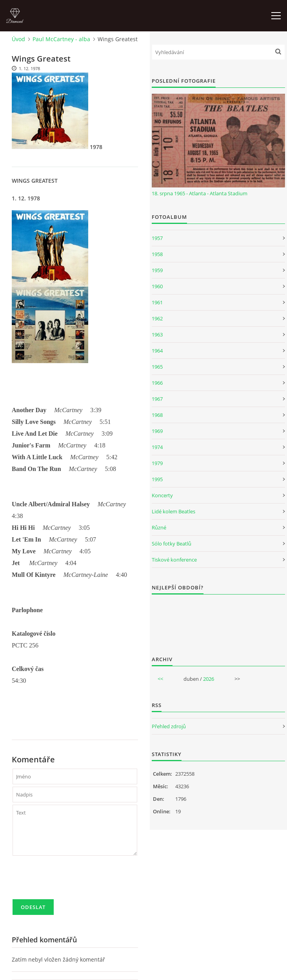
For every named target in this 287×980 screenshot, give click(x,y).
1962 (157, 318)
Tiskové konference (174, 560)
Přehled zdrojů (169, 726)
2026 (209, 679)
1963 (157, 335)
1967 (157, 399)
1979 (157, 463)
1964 (157, 351)
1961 (157, 302)
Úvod (18, 39)
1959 (157, 270)
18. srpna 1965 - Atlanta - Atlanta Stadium (200, 193)
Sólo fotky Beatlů (172, 544)
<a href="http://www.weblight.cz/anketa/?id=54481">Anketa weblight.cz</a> (218, 620)
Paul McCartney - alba (61, 39)
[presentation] (72, 881)
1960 (157, 286)
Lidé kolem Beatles (173, 511)
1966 (157, 383)
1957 (157, 238)
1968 (157, 415)
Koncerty (162, 495)
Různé (159, 527)
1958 (157, 254)
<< (160, 679)
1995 (157, 479)
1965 (157, 367)
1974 (157, 447)
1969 (157, 431)
